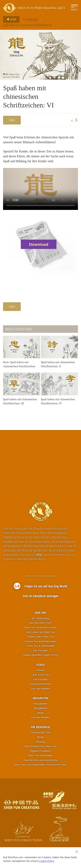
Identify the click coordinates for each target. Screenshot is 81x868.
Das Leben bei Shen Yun (40, 632)
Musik (40, 737)
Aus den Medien (40, 689)
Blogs (41, 713)
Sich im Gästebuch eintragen (41, 596)
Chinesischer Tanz (40, 732)
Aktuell (40, 670)
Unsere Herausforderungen (40, 641)
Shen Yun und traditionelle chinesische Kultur (41, 765)
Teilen (12, 120)
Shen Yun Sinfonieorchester (41, 627)
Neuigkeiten (40, 698)
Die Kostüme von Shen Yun (41, 746)
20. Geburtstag (40, 618)
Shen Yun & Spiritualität (40, 646)
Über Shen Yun (40, 675)
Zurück (10, 19)
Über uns (40, 613)
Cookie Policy (46, 861)
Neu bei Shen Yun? (40, 623)
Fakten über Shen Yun (40, 637)
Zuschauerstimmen (41, 684)
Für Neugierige (30, 19)
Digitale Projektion (41, 751)
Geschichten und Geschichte (40, 760)
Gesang (40, 742)
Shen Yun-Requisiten (40, 755)
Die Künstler (41, 650)
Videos (40, 665)
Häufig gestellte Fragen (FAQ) (41, 655)
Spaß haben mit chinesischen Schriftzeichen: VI (27, 25)
